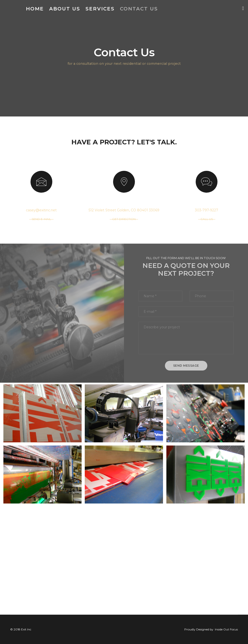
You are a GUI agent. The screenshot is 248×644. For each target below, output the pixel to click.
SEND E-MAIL (41, 219)
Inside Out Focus (226, 629)
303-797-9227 (207, 210)
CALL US (207, 219)
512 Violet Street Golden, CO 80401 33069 (124, 210)
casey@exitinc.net (41, 210)
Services (100, 9)
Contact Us (139, 9)
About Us (65, 9)
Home (35, 9)
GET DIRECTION (124, 219)
